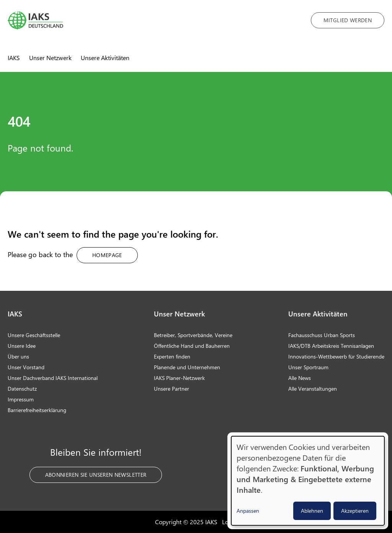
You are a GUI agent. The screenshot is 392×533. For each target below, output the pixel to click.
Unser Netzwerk (179, 314)
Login (229, 522)
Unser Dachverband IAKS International (53, 378)
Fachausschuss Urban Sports (322, 335)
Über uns (18, 356)
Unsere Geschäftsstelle (34, 335)
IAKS (15, 314)
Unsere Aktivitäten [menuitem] (105, 58)
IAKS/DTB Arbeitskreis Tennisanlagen (331, 346)
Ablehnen (312, 511)
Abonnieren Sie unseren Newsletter (96, 475)
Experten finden (172, 356)
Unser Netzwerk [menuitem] (50, 58)
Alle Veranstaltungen (313, 389)
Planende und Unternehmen (187, 367)
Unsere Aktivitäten (318, 314)
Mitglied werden (348, 20)
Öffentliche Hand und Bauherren (192, 346)
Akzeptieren (355, 511)
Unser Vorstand (26, 367)
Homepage (107, 255)
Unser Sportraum (308, 367)
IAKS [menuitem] (14, 58)
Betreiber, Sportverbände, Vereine (193, 335)
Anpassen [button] (248, 511)
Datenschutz (22, 389)
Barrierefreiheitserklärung (37, 410)
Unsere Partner (171, 389)
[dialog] (308, 481)
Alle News (300, 378)
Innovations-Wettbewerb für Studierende (336, 356)
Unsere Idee (22, 346)
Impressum (21, 399)
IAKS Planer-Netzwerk (179, 378)
